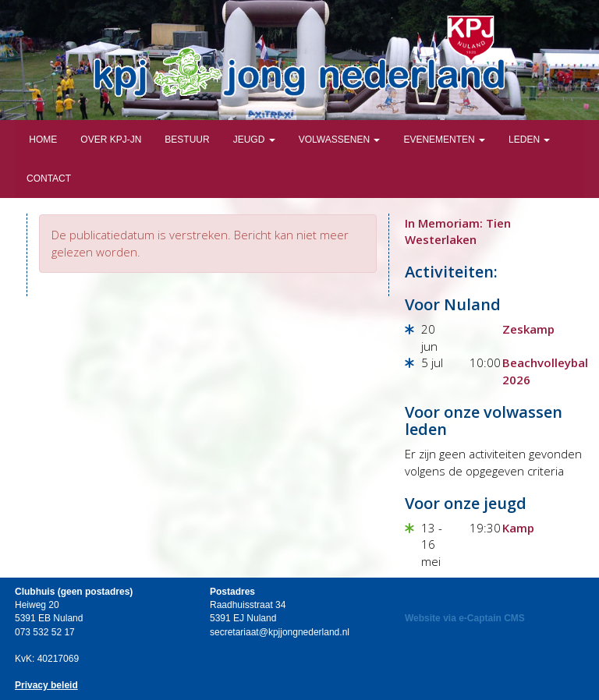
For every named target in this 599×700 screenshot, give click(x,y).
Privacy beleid (46, 685)
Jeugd (254, 140)
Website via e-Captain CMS (465, 618)
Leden (529, 140)
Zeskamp (528, 329)
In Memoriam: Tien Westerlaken (458, 231)
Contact (49, 179)
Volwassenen (340, 140)
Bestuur (187, 140)
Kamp (518, 528)
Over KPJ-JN (111, 140)
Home (42, 140)
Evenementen (444, 140)
